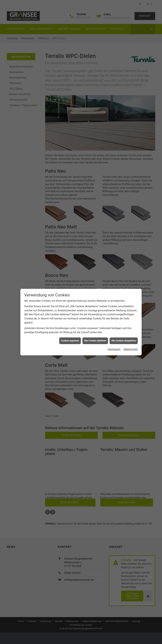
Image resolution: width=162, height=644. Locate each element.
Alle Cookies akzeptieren (124, 341)
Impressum (114, 349)
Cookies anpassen (70, 341)
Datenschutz (131, 349)
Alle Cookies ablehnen (95, 341)
